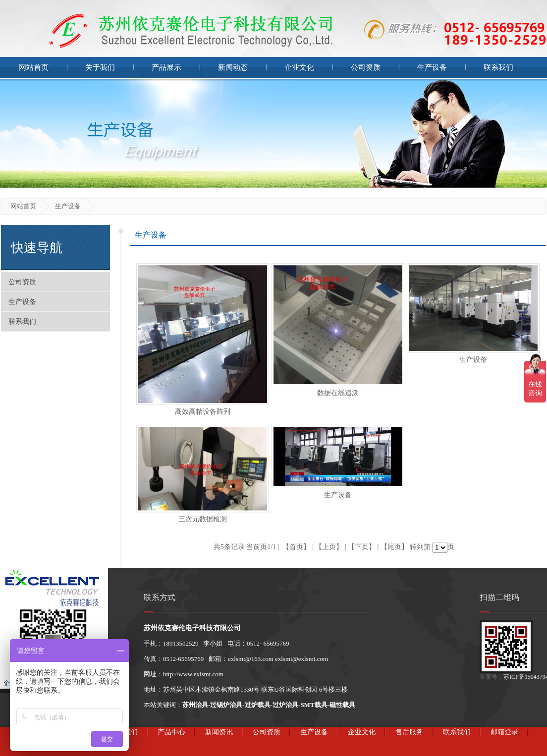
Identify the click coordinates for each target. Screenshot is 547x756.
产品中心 (171, 732)
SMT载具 (314, 705)
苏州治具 (195, 705)
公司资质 (366, 67)
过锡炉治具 (226, 705)
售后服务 (409, 732)
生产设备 (432, 67)
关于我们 (100, 67)
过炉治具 (285, 705)
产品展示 (166, 67)
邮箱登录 (504, 732)
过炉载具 (258, 705)
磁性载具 (342, 705)
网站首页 (34, 67)
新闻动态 (233, 67)
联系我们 (498, 67)
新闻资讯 (219, 732)
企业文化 (299, 67)
